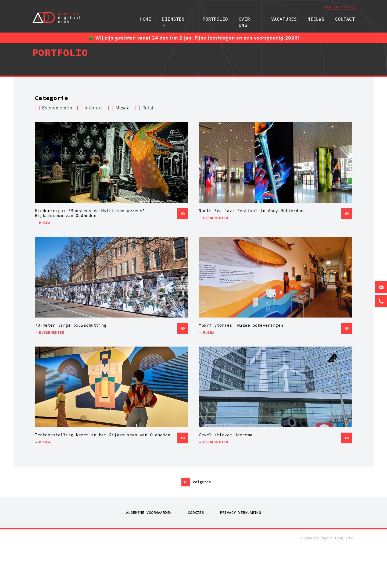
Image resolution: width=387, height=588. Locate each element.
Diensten (177, 17)
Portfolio (215, 17)
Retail (149, 108)
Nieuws (316, 17)
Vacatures (284, 17)
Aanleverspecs (340, 8)
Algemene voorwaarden (149, 553)
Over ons (249, 17)
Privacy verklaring (240, 553)
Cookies (196, 553)
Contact (345, 17)
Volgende (202, 522)
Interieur (94, 108)
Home (149, 17)
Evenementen (57, 108)
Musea (123, 108)
